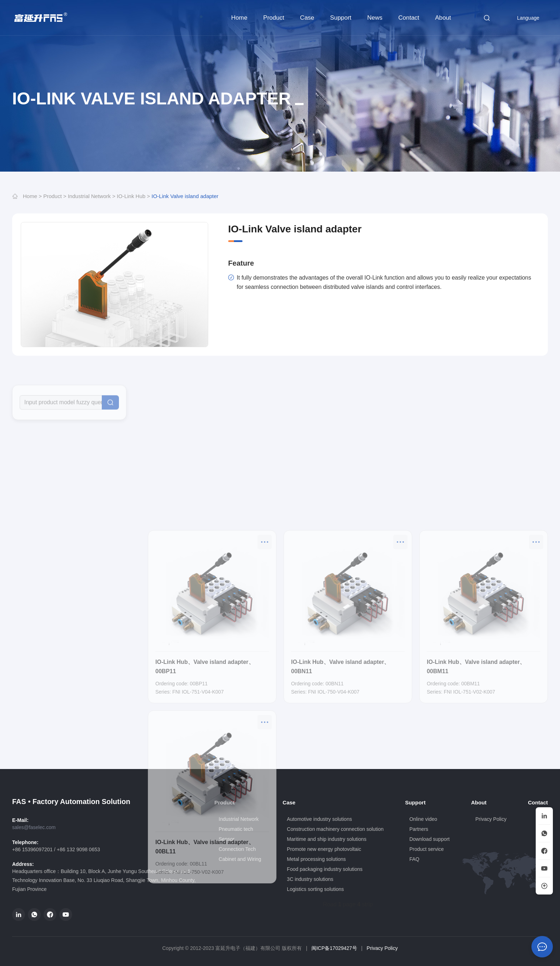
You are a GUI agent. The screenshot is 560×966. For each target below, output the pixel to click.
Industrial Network (89, 196)
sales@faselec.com (34, 827)
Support (341, 18)
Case (307, 18)
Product (274, 18)
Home (239, 18)
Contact (409, 18)
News (375, 18)
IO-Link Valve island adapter (185, 196)
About (443, 18)
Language (524, 18)
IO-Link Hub (131, 196)
